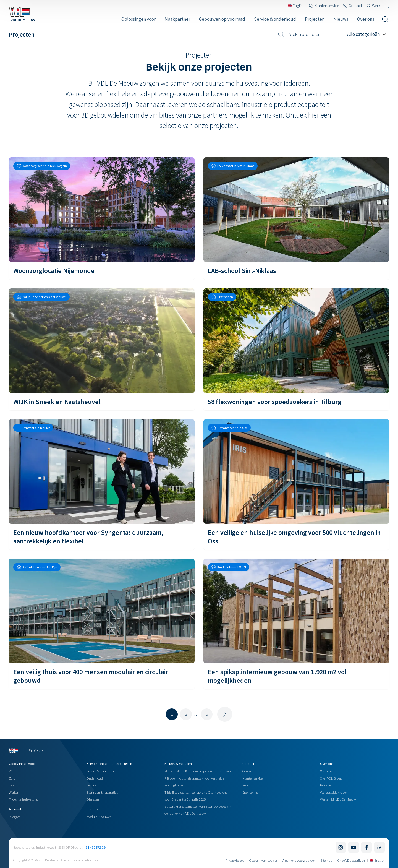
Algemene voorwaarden (299, 860)
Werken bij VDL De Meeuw (338, 799)
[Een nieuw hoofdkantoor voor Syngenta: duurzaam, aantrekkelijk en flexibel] (102, 484)
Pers (245, 785)
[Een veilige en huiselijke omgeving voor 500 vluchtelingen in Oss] (296, 484)
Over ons (326, 771)
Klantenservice (252, 778)
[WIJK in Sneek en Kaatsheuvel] (102, 349)
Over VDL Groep (331, 778)
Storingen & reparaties (102, 792)
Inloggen (15, 817)
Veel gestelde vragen (334, 792)
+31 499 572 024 (95, 847)
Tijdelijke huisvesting (23, 799)
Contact (248, 771)
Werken (14, 792)
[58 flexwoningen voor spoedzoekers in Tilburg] (296, 349)
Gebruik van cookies (263, 860)
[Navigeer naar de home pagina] (22, 14)
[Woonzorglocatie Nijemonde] (102, 218)
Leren (13, 785)
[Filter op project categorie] (368, 34)
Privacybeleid (235, 860)
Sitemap (327, 860)
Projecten (326, 785)
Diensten (93, 799)
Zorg (12, 778)
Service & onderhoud (101, 771)
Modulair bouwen (99, 817)
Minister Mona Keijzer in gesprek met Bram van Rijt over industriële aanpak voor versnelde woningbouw (198, 778)
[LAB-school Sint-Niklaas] (296, 218)
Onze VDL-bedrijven (351, 860)
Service (91, 785)
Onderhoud (95, 778)
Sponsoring (250, 792)
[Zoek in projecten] (311, 34)
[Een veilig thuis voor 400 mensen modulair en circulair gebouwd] (102, 624)
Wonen (14, 771)
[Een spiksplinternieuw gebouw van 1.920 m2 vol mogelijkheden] (296, 624)
